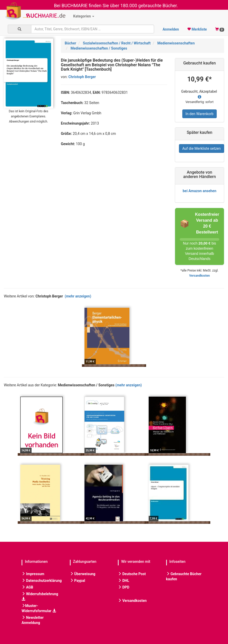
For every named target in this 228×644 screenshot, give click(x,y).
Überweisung (83, 574)
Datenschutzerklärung (42, 581)
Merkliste (197, 29)
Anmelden (171, 29)
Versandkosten (199, 276)
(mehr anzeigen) (78, 296)
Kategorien (84, 16)
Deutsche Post (132, 574)
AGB (27, 587)
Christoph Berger (82, 77)
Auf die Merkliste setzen (202, 148)
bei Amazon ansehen (199, 191)
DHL (123, 581)
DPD (124, 587)
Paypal (78, 581)
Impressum (33, 574)
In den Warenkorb (200, 114)
